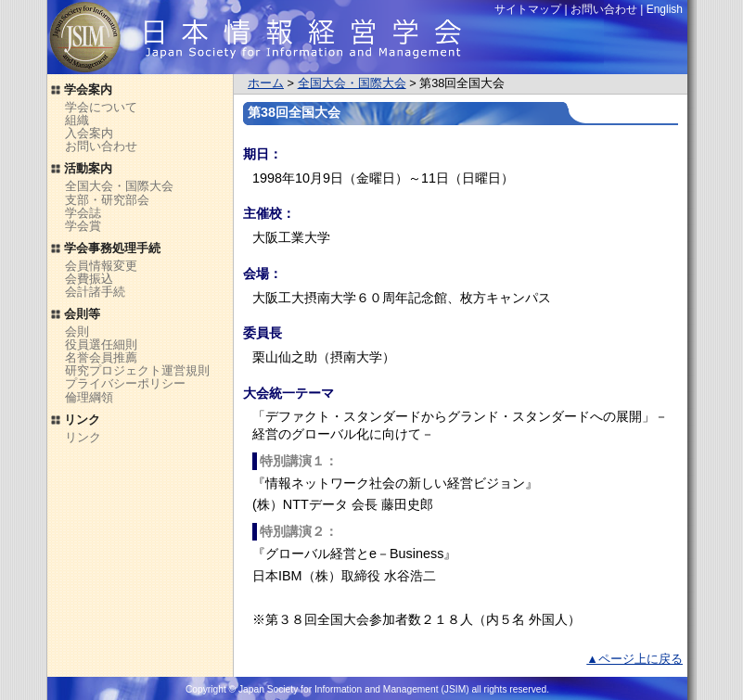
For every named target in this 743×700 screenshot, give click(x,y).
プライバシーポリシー (125, 383)
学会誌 (83, 213)
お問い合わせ (101, 146)
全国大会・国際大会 (352, 83)
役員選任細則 (101, 344)
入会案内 (89, 133)
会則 (77, 331)
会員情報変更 (101, 266)
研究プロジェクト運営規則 (137, 370)
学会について (101, 107)
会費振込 (89, 279)
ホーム (266, 83)
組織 (77, 120)
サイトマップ (528, 9)
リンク (83, 437)
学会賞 (83, 226)
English (665, 9)
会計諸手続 (95, 292)
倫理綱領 (89, 397)
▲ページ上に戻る (634, 659)
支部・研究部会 (107, 200)
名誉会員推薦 (101, 357)
